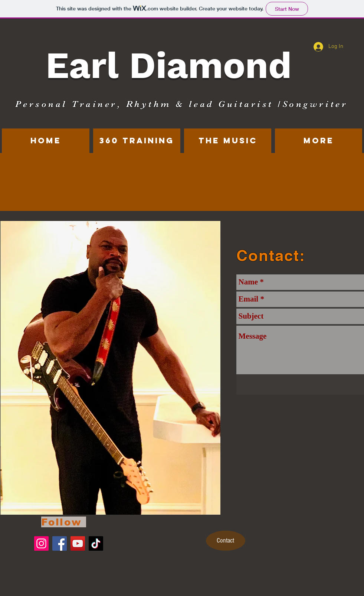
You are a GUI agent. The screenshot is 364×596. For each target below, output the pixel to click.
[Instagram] (41, 543)
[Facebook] (60, 543)
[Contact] (226, 541)
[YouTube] (78, 543)
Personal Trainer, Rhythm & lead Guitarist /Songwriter (182, 104)
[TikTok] (96, 543)
